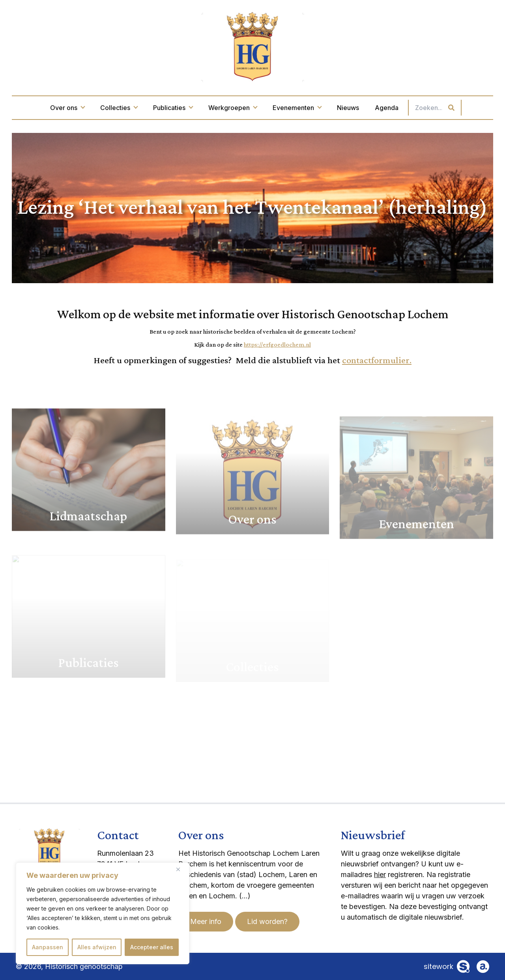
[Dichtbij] (181, 869)
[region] (103, 913)
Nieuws (348, 108)
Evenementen (297, 108)
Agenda (387, 108)
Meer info (206, 921)
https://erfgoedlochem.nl (277, 344)
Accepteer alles (152, 947)
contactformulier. (377, 360)
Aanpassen (48, 947)
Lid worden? (267, 921)
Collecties (119, 108)
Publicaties (173, 108)
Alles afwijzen (97, 947)
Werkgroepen (233, 108)
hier (380, 875)
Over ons (67, 108)
